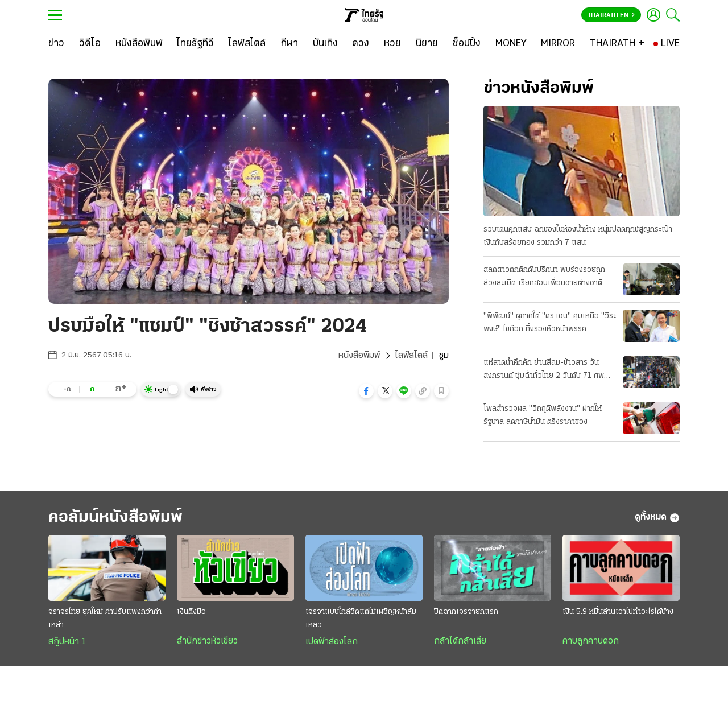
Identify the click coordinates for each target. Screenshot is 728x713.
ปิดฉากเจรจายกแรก (466, 612)
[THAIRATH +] (617, 44)
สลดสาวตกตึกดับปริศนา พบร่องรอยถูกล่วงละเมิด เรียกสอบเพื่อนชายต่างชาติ (544, 277)
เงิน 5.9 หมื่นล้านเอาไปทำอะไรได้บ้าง (618, 612)
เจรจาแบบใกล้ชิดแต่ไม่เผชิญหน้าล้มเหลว (361, 619)
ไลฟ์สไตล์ (411, 356)
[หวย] (392, 44)
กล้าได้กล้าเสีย (460, 641)
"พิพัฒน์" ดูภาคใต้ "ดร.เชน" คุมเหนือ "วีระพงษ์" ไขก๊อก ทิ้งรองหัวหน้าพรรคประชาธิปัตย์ (550, 324)
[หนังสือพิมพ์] (139, 44)
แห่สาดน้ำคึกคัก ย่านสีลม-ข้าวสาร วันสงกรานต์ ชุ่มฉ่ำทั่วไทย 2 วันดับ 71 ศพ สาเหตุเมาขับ (544, 370)
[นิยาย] (427, 44)
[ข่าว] (56, 44)
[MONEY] (511, 44)
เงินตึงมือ (191, 612)
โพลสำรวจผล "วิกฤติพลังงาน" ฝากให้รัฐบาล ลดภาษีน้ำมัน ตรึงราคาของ (543, 415)
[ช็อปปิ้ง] (467, 44)
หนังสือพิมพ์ (359, 356)
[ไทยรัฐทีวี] (195, 44)
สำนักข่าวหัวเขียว (207, 641)
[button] (366, 391)
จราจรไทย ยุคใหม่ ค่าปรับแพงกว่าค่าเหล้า (105, 619)
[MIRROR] (558, 44)
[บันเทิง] (325, 44)
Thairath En (611, 15)
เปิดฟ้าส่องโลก (332, 642)
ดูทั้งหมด (657, 518)
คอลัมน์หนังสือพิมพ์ (115, 518)
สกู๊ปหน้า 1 (67, 642)
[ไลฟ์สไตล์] (247, 44)
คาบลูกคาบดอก (591, 641)
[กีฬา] (289, 44)
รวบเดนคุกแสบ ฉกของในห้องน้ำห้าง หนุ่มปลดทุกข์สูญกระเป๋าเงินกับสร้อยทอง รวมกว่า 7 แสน (578, 236)
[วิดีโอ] (90, 44)
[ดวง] (361, 44)
